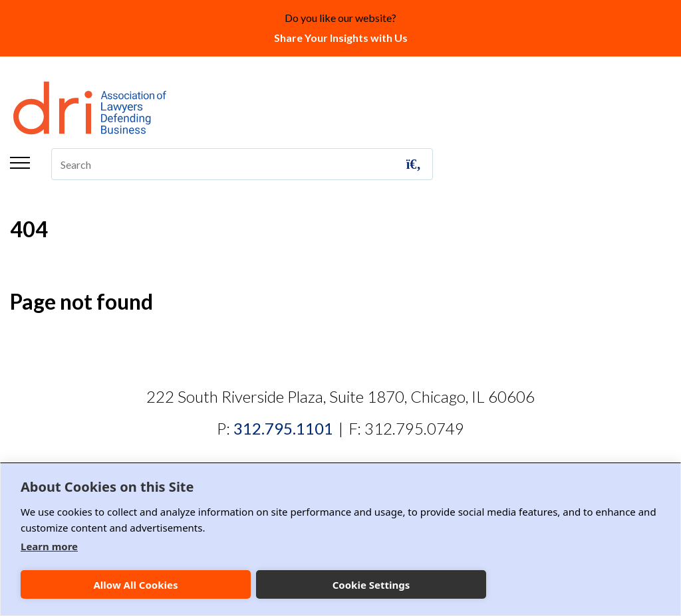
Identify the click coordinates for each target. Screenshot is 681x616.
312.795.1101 (283, 428)
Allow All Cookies (135, 585)
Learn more (49, 546)
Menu (20, 163)
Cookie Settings (371, 585)
